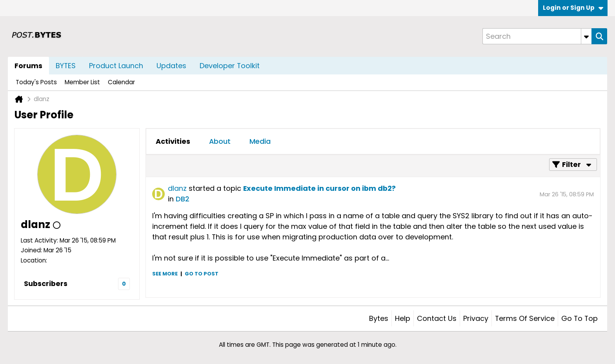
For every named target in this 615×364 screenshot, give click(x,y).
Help (403, 318)
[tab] (173, 141)
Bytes (379, 318)
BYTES (66, 66)
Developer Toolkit (230, 66)
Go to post (202, 274)
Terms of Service (525, 318)
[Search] (537, 36)
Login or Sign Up (573, 8)
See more (165, 274)
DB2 (183, 199)
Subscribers (46, 283)
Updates (171, 66)
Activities (173, 141)
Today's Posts (36, 82)
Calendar (121, 82)
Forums (28, 66)
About (220, 141)
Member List (82, 82)
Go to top (580, 318)
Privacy (476, 318)
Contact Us (437, 318)
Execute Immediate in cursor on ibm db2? (319, 188)
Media (260, 141)
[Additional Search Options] (586, 36)
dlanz (177, 188)
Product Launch (116, 66)
